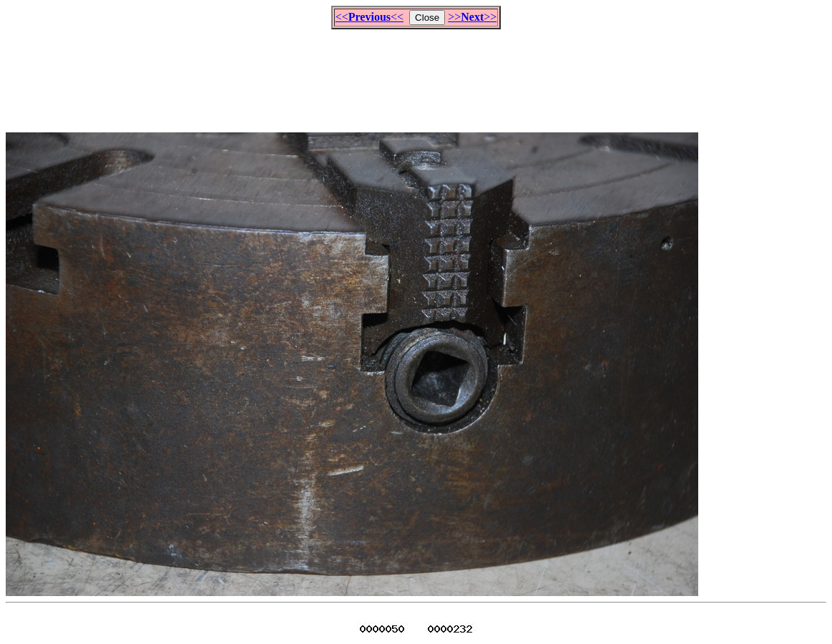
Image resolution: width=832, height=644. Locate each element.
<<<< (369, 17)
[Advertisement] (416, 74)
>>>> (472, 17)
